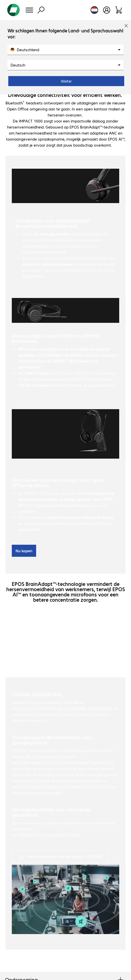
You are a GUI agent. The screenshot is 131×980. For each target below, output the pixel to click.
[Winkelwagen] (119, 10)
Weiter (66, 81)
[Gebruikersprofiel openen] (107, 10)
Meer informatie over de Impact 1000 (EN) (65, 856)
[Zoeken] (41, 10)
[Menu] (29, 10)
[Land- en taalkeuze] (94, 10)
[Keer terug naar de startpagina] (14, 10)
